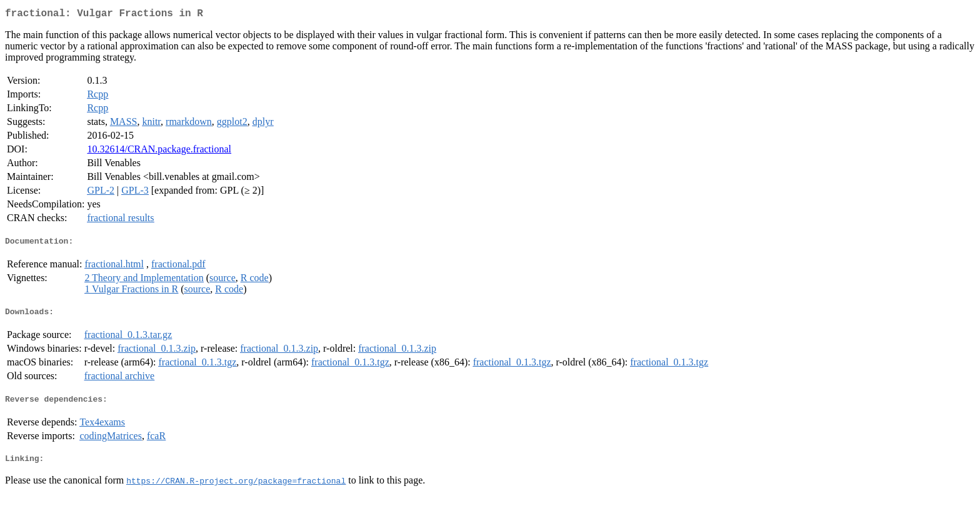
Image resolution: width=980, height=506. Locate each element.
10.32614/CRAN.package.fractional (159, 151)
